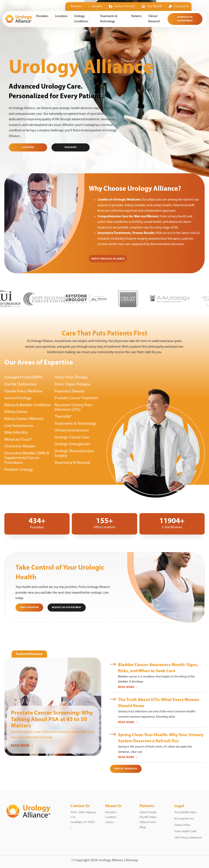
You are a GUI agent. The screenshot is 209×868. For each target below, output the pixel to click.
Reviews (75, 6)
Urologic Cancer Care (72, 437)
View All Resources (126, 769)
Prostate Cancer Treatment (76, 398)
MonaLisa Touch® (18, 440)
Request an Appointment (67, 608)
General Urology (18, 398)
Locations (61, 16)
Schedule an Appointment (185, 19)
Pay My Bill (152, 7)
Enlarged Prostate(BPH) (24, 377)
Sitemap (132, 860)
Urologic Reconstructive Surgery (74, 454)
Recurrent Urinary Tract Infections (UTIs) (73, 408)
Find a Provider (29, 608)
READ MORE (22, 746)
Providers (42, 16)
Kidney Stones (16, 412)
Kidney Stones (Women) (24, 419)
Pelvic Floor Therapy (71, 377)
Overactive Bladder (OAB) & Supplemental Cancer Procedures (27, 458)
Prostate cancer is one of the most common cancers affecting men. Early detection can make (52, 735)
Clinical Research (154, 19)
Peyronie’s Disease (69, 391)
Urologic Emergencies (72, 444)
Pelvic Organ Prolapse (72, 384)
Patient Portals (122, 7)
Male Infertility (16, 433)
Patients (137, 16)
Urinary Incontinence (72, 431)
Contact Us (179, 7)
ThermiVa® (63, 417)
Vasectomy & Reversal (72, 463)
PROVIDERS (71, 147)
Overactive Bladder (20, 446)
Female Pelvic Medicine (23, 391)
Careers (95, 6)
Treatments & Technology (109, 19)
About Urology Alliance (108, 259)
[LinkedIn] (71, 829)
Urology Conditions (81, 19)
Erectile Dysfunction (21, 384)
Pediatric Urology (19, 470)
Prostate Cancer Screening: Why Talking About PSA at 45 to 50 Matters (52, 720)
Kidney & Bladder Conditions (28, 405)
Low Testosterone (19, 426)
